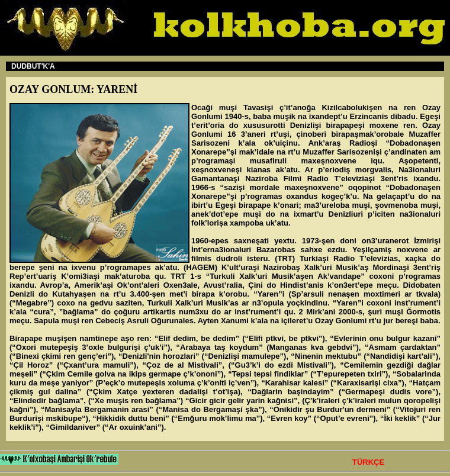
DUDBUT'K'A (33, 66)
